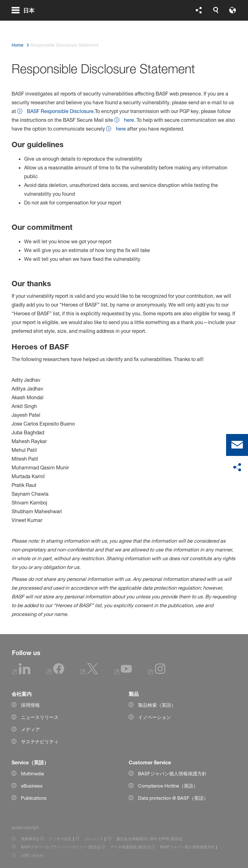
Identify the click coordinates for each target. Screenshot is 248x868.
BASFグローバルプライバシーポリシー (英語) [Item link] (59, 847)
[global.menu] (26, 25)
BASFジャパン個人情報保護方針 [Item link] (187, 847)
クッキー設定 (60, 839)
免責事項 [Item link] (28, 839)
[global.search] (137, 25)
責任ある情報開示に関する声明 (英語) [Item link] (148, 839)
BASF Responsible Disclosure (60, 111)
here (129, 120)
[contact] (237, 445)
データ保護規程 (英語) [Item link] (129, 847)
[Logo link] (211, 25)
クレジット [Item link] (94, 839)
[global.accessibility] (167, 25)
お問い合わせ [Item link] (32, 855)
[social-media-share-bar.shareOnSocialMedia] (237, 468)
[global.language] (152, 25)
